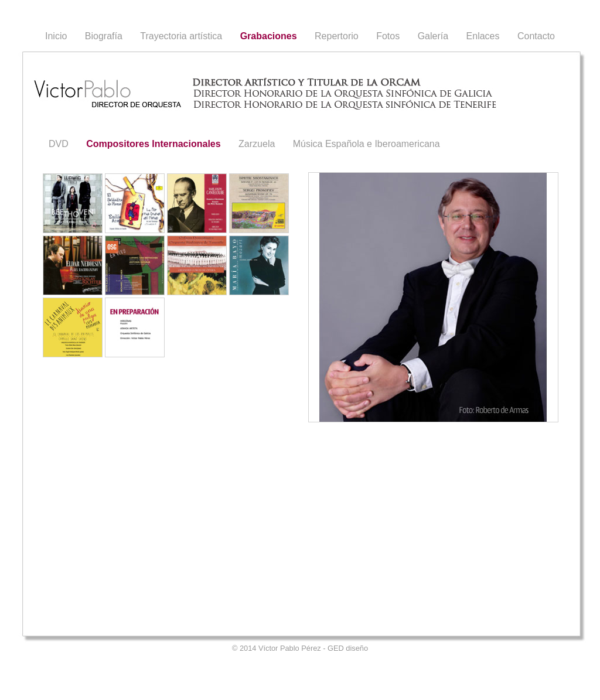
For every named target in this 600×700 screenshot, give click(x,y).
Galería (433, 36)
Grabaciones (269, 36)
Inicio (56, 36)
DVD (59, 144)
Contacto (536, 36)
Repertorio (337, 36)
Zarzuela (257, 144)
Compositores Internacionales (153, 144)
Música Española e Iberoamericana (367, 144)
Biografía (104, 36)
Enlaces (483, 36)
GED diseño (348, 648)
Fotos (388, 36)
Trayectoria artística (181, 36)
